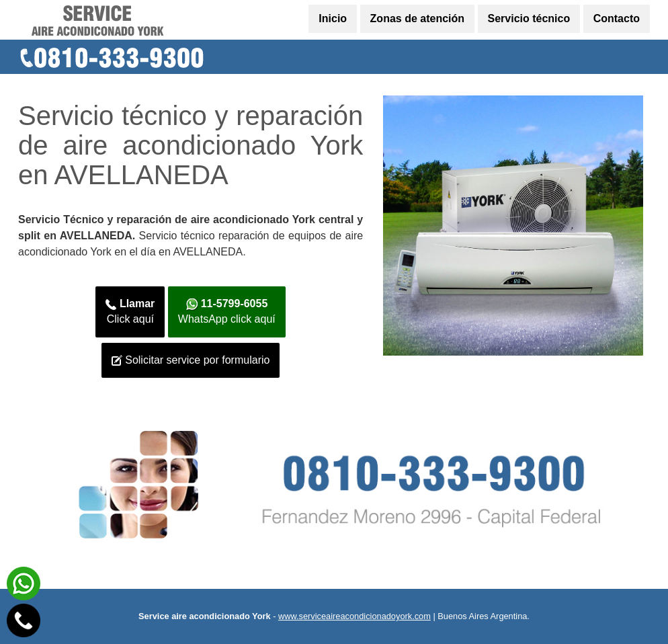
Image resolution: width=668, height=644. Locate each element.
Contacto (617, 18)
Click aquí (130, 311)
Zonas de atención (417, 18)
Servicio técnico (529, 18)
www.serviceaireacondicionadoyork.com (354, 616)
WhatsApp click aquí (227, 311)
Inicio (333, 18)
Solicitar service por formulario (191, 360)
